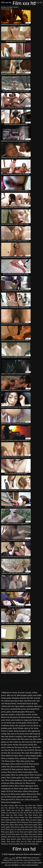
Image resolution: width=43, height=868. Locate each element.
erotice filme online (23, 715)
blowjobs (15, 698)
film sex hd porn (14, 753)
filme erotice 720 (20, 815)
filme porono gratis (14, 839)
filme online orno (30, 780)
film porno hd (14, 813)
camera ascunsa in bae (13, 701)
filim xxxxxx (12, 739)
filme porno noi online (20, 834)
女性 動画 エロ (16, 865)
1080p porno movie (9, 693)
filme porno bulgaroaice (11, 802)
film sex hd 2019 (27, 750)
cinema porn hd (7, 706)
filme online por (23, 822)
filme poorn (31, 794)
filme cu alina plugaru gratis (30, 756)
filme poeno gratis (18, 794)
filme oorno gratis (21, 789)
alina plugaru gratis (25, 695)
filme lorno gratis (19, 820)
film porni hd (27, 742)
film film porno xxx (25, 739)
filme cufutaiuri (21, 758)
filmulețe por (34, 844)
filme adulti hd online (10, 756)
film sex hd (15, 750)
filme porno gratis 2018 (33, 829)
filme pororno (27, 839)
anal (35, 695)
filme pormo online (30, 797)
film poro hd (19, 747)
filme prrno (11, 841)
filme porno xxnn (14, 837)
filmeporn (5, 844)
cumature (29, 706)
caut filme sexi (30, 701)
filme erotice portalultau (20, 767)
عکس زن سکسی (10, 858)
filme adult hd (35, 753)
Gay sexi (8, 865)
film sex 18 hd (31, 747)
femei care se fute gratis (17, 723)
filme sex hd (21, 841)
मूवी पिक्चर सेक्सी (21, 858)
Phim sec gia (14, 860)
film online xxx (16, 742)
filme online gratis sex (15, 778)
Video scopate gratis (35, 863)
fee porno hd (15, 717)
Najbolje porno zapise (10, 7)
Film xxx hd (12, 863)
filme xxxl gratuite (35, 841)
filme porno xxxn (27, 837)
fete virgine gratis (30, 736)
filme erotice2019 (35, 817)
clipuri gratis (20, 706)
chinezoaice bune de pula (27, 704)
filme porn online (23, 800)
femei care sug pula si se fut (21, 726)
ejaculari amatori (8, 715)
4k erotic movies (24, 693)
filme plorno (33, 791)
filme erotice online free (19, 817)
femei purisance (20, 731)
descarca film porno (16, 808)
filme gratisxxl (17, 769)
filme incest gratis (25, 772)
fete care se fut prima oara (18, 734)
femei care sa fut (13, 810)
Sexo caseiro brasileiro (30, 865)
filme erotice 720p (12, 761)
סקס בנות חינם (22, 863)
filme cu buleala (8, 758)
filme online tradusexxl (24, 786)
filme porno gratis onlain (29, 832)
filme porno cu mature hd (15, 829)
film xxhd (25, 753)
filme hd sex (12, 772)
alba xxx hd (11, 695)
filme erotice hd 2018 (19, 764)
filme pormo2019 (8, 800)
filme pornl (35, 800)
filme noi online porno (20, 775)
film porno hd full (26, 745)
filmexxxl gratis (14, 844)
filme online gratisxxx (14, 780)
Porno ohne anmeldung (27, 860)
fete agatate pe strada (30, 810)
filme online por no (18, 783)
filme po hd (6, 794)
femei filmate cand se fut (23, 728)
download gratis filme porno (23, 712)
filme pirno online (21, 791)
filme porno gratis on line (10, 832)
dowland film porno (18, 709)
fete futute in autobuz (14, 736)
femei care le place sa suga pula (19, 720)
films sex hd (24, 844)
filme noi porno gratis (34, 820)
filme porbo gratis (14, 797)
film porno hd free (11, 745)
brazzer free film (27, 698)
